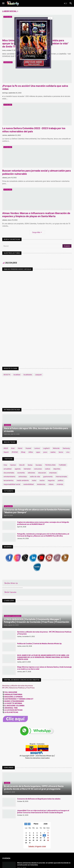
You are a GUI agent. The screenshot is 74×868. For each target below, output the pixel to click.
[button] (3, 3)
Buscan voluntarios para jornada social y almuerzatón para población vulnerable (36, 172)
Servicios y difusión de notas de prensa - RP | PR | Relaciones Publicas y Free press (44, 633)
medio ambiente (23, 480)
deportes (57, 469)
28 (44, 840)
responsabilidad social (12, 484)
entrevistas (23, 477)
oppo (38, 452)
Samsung (66, 448)
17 (30, 838)
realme (53, 452)
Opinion (13, 465)
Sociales (39, 465)
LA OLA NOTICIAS (11, 712)
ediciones (31, 473)
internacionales (61, 477)
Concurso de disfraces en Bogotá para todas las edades (39, 799)
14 (44, 835)
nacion (42, 480)
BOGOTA (7, 375)
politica (61, 480)
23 (26, 840)
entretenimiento (9, 477)
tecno (61, 452)
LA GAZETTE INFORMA (13, 703)
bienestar (27, 469)
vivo (68, 452)
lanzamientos (9, 480)
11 (33, 835)
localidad (17, 375)
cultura (48, 469)
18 (33, 838)
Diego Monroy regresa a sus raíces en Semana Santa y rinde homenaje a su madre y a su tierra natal (44, 668)
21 (44, 838)
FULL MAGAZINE (11, 692)
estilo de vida (35, 477)
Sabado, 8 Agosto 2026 (37, 847)
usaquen (38, 375)
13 (41, 835)
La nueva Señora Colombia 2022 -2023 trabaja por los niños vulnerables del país (34, 130)
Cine (5, 465)
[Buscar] (33, 246)
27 (41, 840)
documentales (9, 473)
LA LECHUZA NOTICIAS (13, 710)
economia (21, 473)
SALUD (22, 465)
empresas (53, 473)
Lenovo (37, 448)
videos (51, 484)
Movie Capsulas (10, 592)
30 (26, 843)
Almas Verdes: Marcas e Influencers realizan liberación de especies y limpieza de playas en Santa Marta (36, 215)
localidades (28, 375)
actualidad (8, 469)
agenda (18, 469)
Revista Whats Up (11, 583)
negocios (51, 480)
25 (33, 840)
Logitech (46, 448)
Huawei (28, 448)
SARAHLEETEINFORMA (13, 694)
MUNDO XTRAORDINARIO (14, 701)
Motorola (56, 448)
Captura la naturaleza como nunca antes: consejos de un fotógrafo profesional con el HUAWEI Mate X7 (43, 523)
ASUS (6, 448)
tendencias (41, 484)
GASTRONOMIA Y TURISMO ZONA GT (19, 699)
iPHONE (15, 452)
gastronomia (48, 477)
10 (30, 835)
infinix (31, 452)
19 (37, 838)
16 (26, 838)
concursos (38, 469)
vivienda (60, 484)
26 (37, 840)
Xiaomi (6, 452)
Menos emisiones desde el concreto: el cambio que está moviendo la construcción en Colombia (44, 864)
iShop (23, 452)
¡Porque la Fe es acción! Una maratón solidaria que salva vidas (35, 87)
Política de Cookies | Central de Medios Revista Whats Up (39, 643)
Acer (13, 448)
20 (41, 838)
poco (45, 452)
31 (30, 843)
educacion (42, 473)
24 (30, 840)
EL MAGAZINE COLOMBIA (14, 706)
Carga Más (36, 232)
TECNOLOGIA (50, 465)
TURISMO (62, 465)
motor (34, 480)
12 (37, 835)
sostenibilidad (29, 484)
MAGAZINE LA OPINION (13, 697)
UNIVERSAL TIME (11, 708)
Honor (20, 448)
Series (30, 465)
